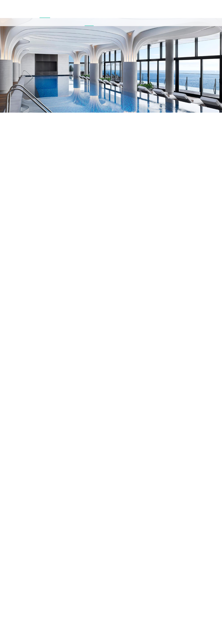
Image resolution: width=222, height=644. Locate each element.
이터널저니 (73, 14)
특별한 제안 (134, 14)
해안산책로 (99, 14)
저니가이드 (147, 14)
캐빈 (7, 14)
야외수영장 (29, 14)
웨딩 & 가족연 (113, 14)
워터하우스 (17, 14)
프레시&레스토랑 (58, 14)
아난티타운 (86, 14)
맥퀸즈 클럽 (42, 14)
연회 (124, 14)
